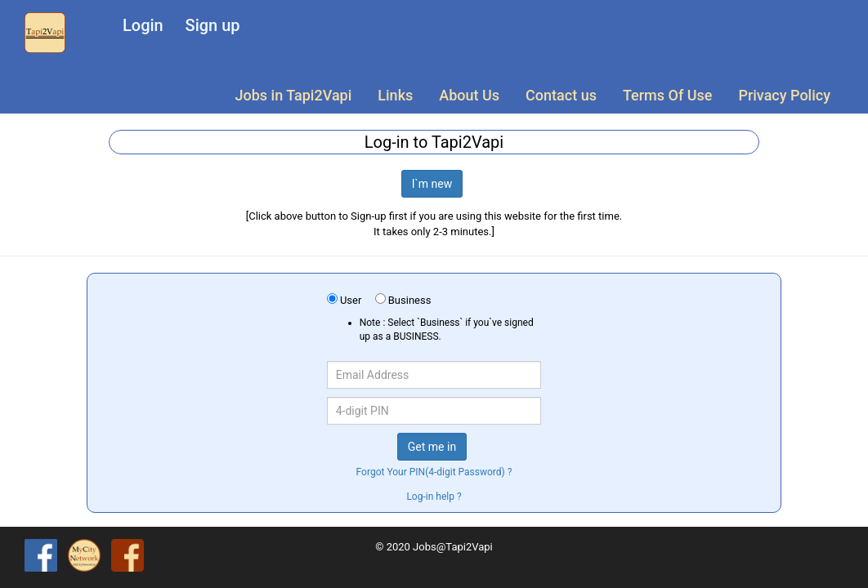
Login (143, 25)
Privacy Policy (784, 95)
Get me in (432, 447)
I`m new (432, 184)
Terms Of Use (667, 95)
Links (395, 95)
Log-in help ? (434, 497)
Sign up (213, 25)
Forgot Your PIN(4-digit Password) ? (434, 472)
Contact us (561, 95)
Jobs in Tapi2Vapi (294, 95)
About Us (469, 95)
